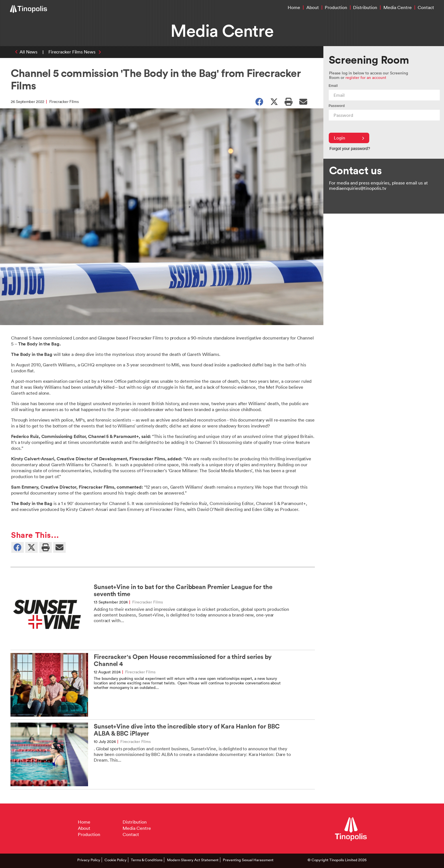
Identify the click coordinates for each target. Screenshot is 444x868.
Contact (426, 7)
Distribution (365, 7)
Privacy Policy (89, 860)
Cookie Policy (116, 860)
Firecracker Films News (72, 52)
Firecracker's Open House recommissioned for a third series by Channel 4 (183, 660)
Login (349, 138)
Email (333, 86)
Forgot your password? (350, 149)
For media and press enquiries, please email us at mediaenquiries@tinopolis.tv (378, 185)
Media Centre (398, 7)
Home (294, 7)
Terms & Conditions (147, 860)
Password (337, 106)
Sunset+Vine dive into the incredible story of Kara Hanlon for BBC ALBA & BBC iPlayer (187, 730)
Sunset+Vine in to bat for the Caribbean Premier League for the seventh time (183, 590)
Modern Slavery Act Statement (193, 860)
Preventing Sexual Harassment (248, 860)
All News (28, 52)
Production (336, 7)
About (313, 7)
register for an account (366, 77)
